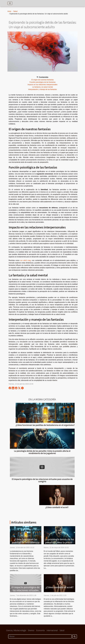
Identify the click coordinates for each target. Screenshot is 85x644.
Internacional (52, 630)
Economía (40, 630)
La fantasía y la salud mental (43, 87)
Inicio (9, 11)
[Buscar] (40, 636)
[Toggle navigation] (10, 3)
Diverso (31, 630)
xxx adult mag (25, 260)
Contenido (44, 77)
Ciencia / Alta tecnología (16, 630)
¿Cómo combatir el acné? (57, 507)
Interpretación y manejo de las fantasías (43, 89)
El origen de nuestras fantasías (42, 80)
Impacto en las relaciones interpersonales (42, 85)
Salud (15, 11)
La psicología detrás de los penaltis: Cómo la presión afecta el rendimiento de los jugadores (42, 452)
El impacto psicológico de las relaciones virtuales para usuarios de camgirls (42, 480)
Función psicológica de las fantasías (42, 82)
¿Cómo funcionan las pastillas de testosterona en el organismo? (45, 425)
